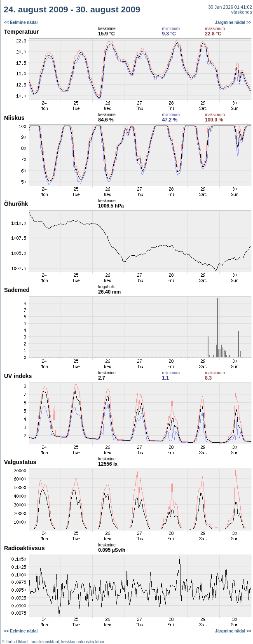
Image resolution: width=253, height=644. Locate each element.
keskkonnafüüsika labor (83, 642)
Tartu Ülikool (17, 642)
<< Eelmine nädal (21, 22)
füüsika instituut (45, 642)
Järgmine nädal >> (233, 22)
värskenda (242, 12)
